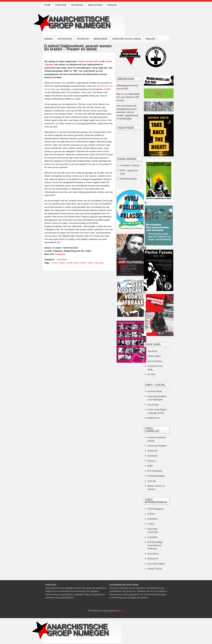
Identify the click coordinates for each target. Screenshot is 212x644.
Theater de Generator (88, 61)
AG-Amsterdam (155, 361)
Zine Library (153, 554)
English (112, 5)
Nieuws (48, 39)
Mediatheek (100, 39)
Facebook (60, 254)
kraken (62, 263)
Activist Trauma (155, 569)
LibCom (151, 514)
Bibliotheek (95, 5)
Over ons (61, 5)
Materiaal (77, 5)
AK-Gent (151, 374)
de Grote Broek (155, 391)
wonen (55, 263)
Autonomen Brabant (157, 446)
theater (83, 263)
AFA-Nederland (155, 471)
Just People (153, 405)
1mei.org (152, 481)
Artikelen (83, 39)
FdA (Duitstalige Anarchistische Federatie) (155, 545)
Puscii (122, 611)
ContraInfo (152, 537)
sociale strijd (72, 263)
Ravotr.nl (152, 461)
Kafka (150, 466)
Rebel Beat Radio (128, 179)
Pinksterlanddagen (156, 476)
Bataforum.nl (153, 418)
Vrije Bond (152, 351)
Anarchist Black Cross (127, 39)
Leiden (90, 263)
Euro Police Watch (156, 564)
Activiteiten (65, 39)
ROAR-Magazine (155, 509)
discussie (99, 263)
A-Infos (151, 524)
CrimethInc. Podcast (130, 165)
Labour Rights (154, 356)
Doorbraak (152, 456)
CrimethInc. (153, 519)
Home (47, 5)
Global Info (153, 451)
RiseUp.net (153, 559)
